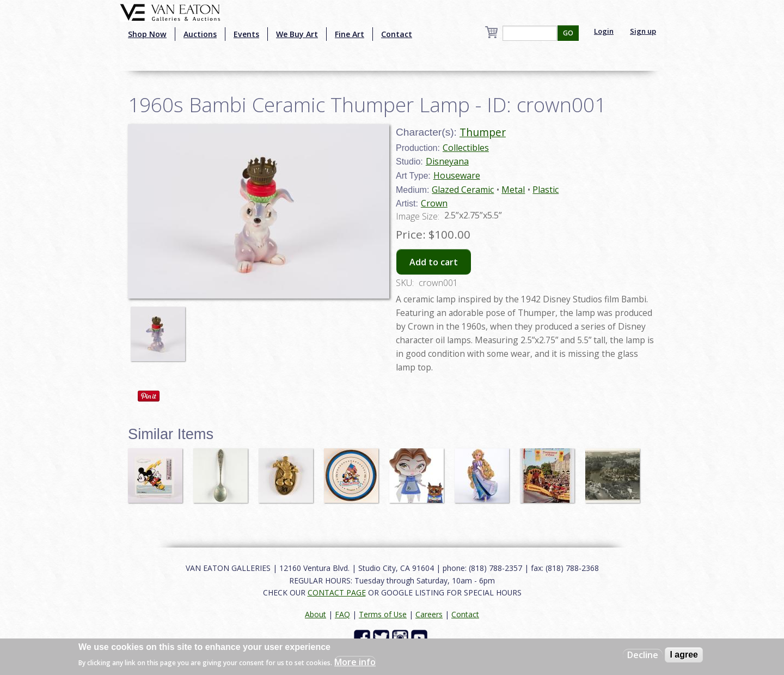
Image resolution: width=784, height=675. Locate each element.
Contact (397, 34)
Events (246, 34)
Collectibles (466, 148)
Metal (513, 190)
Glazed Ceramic (463, 190)
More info (355, 662)
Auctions (200, 34)
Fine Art (350, 34)
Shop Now (147, 34)
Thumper (483, 132)
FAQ (342, 614)
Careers (429, 614)
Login (604, 31)
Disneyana (447, 161)
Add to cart (434, 262)
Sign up (643, 31)
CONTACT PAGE (337, 592)
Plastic (546, 190)
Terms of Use (383, 614)
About (316, 614)
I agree (684, 655)
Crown (434, 203)
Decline (643, 655)
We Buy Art (297, 34)
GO (568, 33)
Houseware (457, 175)
